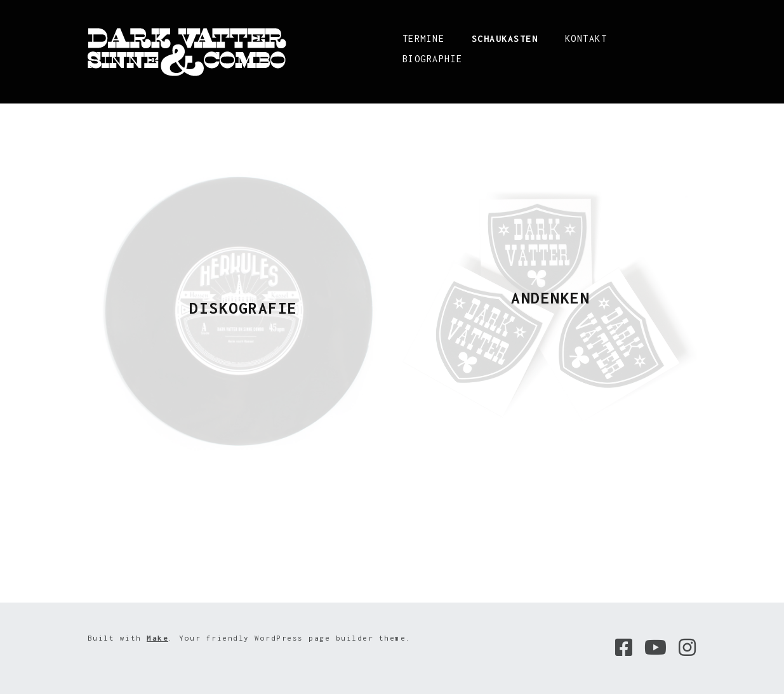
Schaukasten (505, 38)
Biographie (433, 59)
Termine (424, 38)
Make (157, 638)
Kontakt (586, 38)
